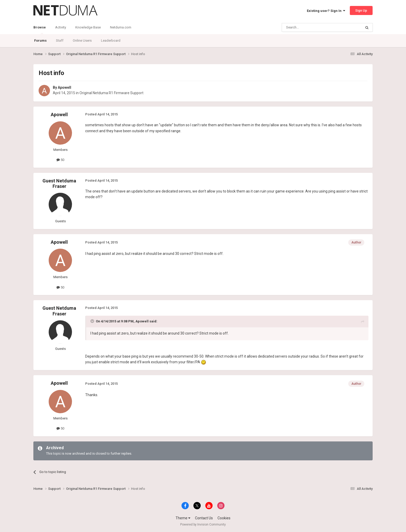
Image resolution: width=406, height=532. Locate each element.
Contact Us (204, 518)
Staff (60, 40)
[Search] (309, 27)
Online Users (82, 40)
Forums (40, 40)
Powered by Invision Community (203, 524)
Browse (40, 30)
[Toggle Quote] (93, 321)
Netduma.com (121, 27)
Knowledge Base (88, 27)
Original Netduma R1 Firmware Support (111, 93)
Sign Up (361, 10)
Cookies (224, 518)
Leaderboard (111, 40)
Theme (183, 518)
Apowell (64, 87)
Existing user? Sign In (326, 11)
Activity (61, 27)
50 (60, 160)
